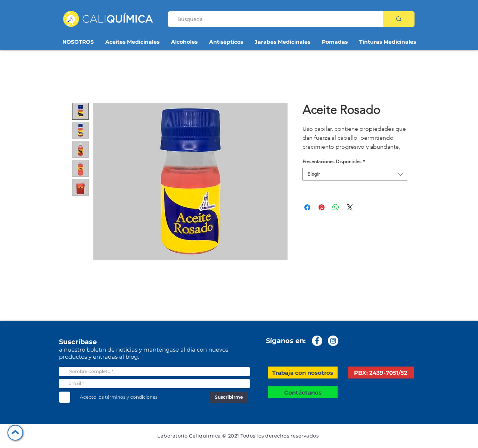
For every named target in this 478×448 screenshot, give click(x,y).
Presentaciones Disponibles (334, 162)
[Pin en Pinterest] (322, 207)
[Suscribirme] (229, 397)
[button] (303, 373)
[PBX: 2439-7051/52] (381, 373)
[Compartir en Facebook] (307, 207)
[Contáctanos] (303, 392)
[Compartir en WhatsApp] (336, 207)
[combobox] (355, 174)
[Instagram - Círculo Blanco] (333, 341)
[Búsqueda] (272, 19)
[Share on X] (350, 207)
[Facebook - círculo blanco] (317, 341)
